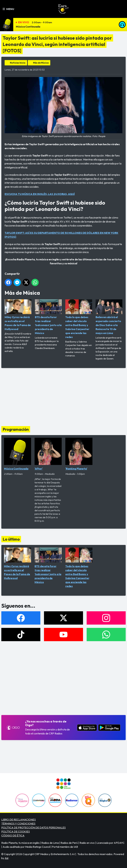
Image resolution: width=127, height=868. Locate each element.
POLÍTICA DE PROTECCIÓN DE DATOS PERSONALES (33, 828)
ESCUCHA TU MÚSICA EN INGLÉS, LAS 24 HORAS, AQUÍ (40, 194)
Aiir (7, 858)
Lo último (11, 539)
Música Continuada (28, 27)
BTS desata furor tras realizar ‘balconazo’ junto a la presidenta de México (48, 317)
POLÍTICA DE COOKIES (16, 831)
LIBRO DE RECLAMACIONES (19, 820)
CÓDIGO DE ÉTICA (13, 835)
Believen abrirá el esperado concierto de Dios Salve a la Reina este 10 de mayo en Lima (109, 317)
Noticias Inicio (18, 63)
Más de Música (41, 63)
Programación (16, 429)
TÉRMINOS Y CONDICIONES (18, 824)
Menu (8, 9)
